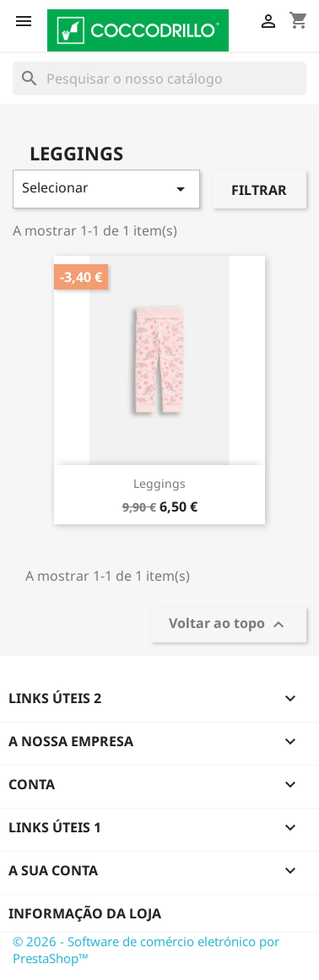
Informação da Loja (85, 913)
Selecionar (106, 189)
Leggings (159, 483)
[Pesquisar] (159, 79)
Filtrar (259, 190)
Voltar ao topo (229, 625)
